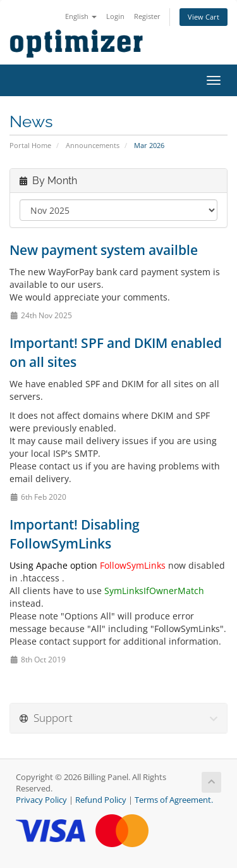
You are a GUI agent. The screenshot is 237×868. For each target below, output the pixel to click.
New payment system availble (104, 250)
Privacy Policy (41, 800)
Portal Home (30, 145)
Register (147, 16)
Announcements (93, 145)
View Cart (204, 17)
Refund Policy (101, 800)
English (81, 16)
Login (115, 16)
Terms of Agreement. (174, 800)
